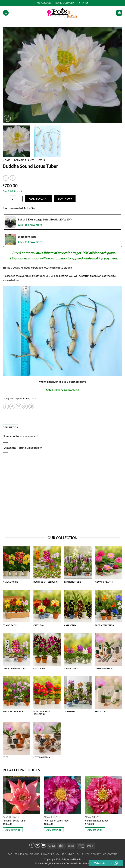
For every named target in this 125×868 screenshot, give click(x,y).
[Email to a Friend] (19, 406)
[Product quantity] (13, 199)
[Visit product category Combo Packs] (16, 610)
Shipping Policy (91, 854)
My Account (45, 3)
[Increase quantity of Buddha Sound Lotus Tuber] (19, 199)
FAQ (10, 854)
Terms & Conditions (27, 854)
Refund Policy (71, 854)
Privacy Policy (50, 854)
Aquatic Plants (24, 160)
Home (6, 160)
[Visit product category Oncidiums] (47, 653)
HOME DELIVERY (64, 3)
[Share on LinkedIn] (31, 406)
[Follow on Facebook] (80, 3)
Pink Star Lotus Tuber (14, 821)
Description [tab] (10, 427)
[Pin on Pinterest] (25, 406)
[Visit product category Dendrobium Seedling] (47, 566)
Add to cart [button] (13, 830)
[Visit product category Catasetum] (78, 610)
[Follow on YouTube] (87, 3)
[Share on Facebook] (6, 406)
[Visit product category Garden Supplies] (109, 653)
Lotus (41, 160)
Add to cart (39, 199)
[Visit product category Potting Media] (47, 742)
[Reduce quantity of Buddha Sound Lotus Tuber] (6, 199)
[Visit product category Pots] (16, 742)
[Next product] (6, 178)
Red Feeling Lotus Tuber (57, 821)
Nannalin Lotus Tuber (96, 821)
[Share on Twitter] (12, 406)
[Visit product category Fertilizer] (109, 696)
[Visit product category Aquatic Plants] (109, 566)
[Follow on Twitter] (38, 845)
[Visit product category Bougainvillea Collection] (47, 697)
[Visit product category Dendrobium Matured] (16, 653)
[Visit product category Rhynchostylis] (78, 566)
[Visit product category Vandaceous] (78, 653)
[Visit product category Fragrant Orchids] (16, 696)
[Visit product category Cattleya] (47, 610)
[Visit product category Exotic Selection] (109, 610)
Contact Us (110, 854)
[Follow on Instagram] (83, 3)
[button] (6, 13)
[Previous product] (13, 178)
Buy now (65, 199)
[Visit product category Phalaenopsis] (16, 566)
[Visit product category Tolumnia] (78, 696)
